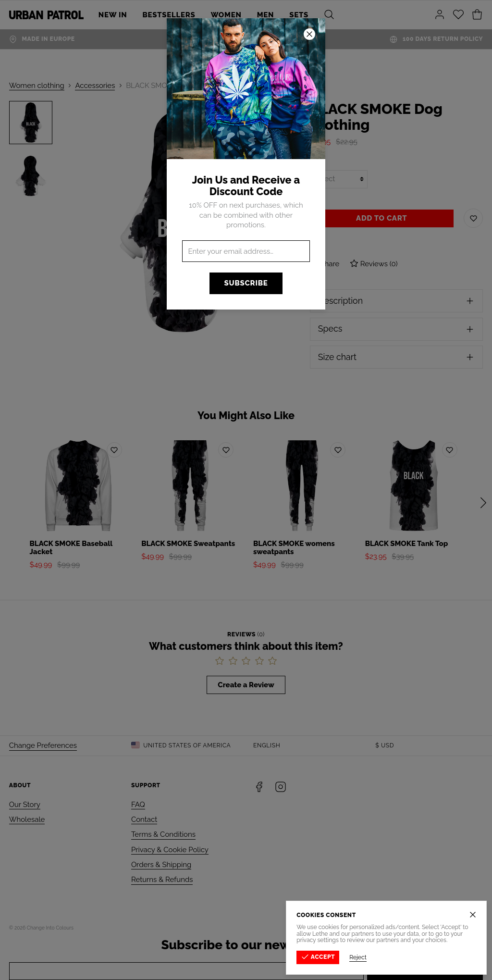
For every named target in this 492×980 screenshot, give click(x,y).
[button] (246, 490)
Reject (358, 957)
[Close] (473, 915)
